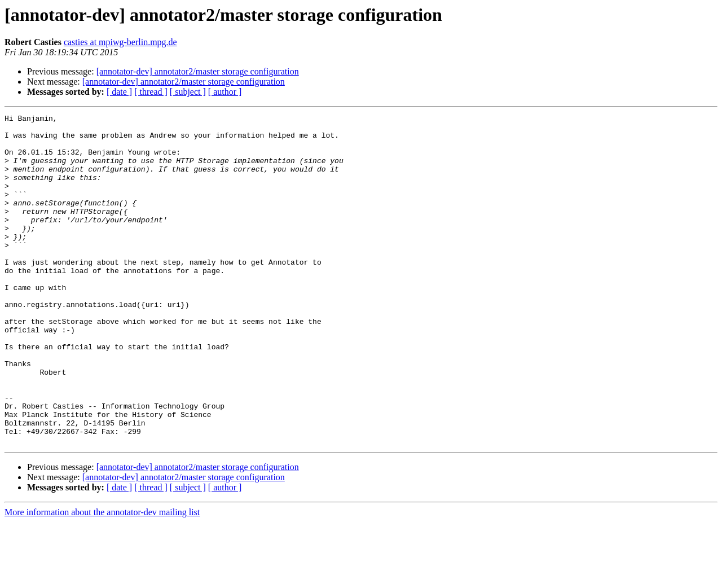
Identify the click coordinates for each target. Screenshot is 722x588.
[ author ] (225, 92)
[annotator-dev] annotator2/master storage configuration (198, 71)
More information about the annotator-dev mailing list (102, 578)
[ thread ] (151, 92)
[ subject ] (188, 92)
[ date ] (119, 92)
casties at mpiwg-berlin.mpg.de (120, 42)
